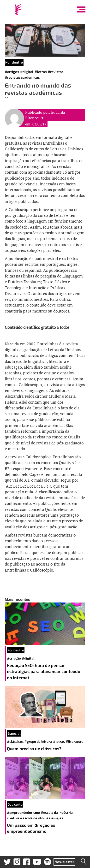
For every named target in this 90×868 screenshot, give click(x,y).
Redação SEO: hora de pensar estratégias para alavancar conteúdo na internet (44, 671)
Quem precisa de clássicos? (34, 749)
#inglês (57, 818)
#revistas (56, 72)
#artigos (12, 72)
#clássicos (15, 741)
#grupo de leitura (38, 741)
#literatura (75, 741)
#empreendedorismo (23, 812)
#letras (41, 72)
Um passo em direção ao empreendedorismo (31, 828)
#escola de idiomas (35, 818)
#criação (14, 658)
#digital (27, 72)
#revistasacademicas (22, 77)
